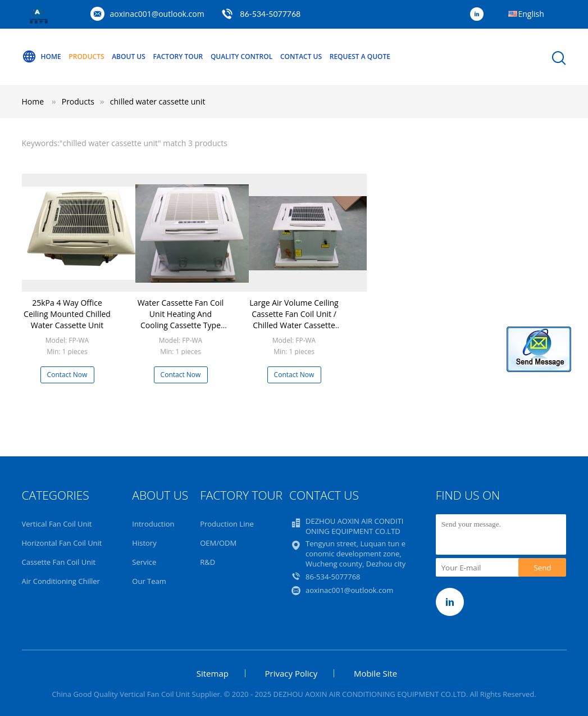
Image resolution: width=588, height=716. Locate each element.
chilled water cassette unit (158, 101)
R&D (208, 562)
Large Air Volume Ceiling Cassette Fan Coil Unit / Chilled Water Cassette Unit (294, 320)
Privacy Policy (291, 673)
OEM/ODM (218, 543)
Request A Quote (360, 56)
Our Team (149, 581)
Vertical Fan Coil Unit (57, 524)
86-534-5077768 (270, 14)
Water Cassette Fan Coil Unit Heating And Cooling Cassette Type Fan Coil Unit (181, 320)
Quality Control (241, 56)
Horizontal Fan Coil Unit (62, 543)
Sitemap (213, 673)
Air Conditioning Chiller (61, 581)
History (144, 543)
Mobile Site (375, 673)
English (531, 14)
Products (86, 56)
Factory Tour (178, 56)
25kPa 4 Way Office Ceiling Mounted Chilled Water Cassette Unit (67, 314)
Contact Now (67, 375)
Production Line (227, 524)
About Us (129, 56)
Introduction (153, 524)
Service (144, 562)
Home (42, 57)
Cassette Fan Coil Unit (59, 562)
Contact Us (301, 56)
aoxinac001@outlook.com (157, 14)
